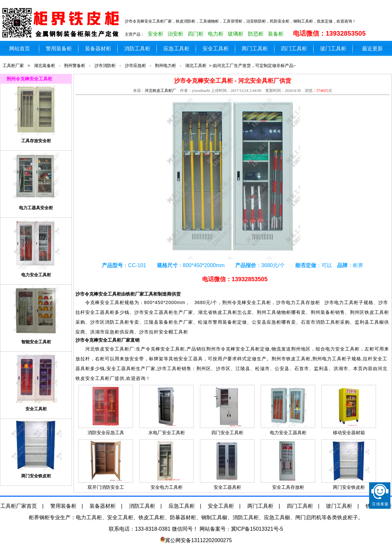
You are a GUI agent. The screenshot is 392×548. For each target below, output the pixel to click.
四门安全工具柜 (227, 433)
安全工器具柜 (227, 487)
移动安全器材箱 (349, 433)
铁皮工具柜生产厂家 (62, 23)
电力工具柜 (89, 517)
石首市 (302, 368)
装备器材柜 (98, 49)
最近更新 (372, 49)
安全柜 (155, 34)
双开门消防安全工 (106, 487)
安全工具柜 (216, 49)
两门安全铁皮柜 (349, 487)
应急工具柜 (176, 49)
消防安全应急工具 (106, 433)
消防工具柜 (137, 49)
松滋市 (262, 368)
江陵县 (243, 368)
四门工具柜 (294, 49)
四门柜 (196, 34)
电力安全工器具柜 (288, 433)
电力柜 (216, 34)
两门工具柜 (255, 49)
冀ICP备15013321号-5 (257, 529)
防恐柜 (256, 34)
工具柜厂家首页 (19, 506)
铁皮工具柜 (152, 517)
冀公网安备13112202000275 (198, 540)
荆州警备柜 (75, 66)
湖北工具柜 (196, 66)
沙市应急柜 (135, 66)
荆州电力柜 (165, 66)
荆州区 (204, 368)
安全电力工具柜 (167, 487)
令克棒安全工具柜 (252, 302)
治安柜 (175, 34)
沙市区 (223, 368)
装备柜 (276, 34)
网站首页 (20, 49)
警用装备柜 (59, 49)
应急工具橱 (277, 517)
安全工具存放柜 (288, 487)
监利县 (321, 368)
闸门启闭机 (308, 517)
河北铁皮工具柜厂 (160, 91)
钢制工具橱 (214, 517)
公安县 (282, 368)
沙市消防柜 (105, 66)
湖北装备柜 (45, 66)
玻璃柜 (236, 34)
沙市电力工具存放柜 (300, 302)
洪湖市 (341, 368)
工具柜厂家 (13, 66)
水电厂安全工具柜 (167, 433)
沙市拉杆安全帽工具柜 (164, 332)
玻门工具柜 (333, 49)
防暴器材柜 (183, 517)
